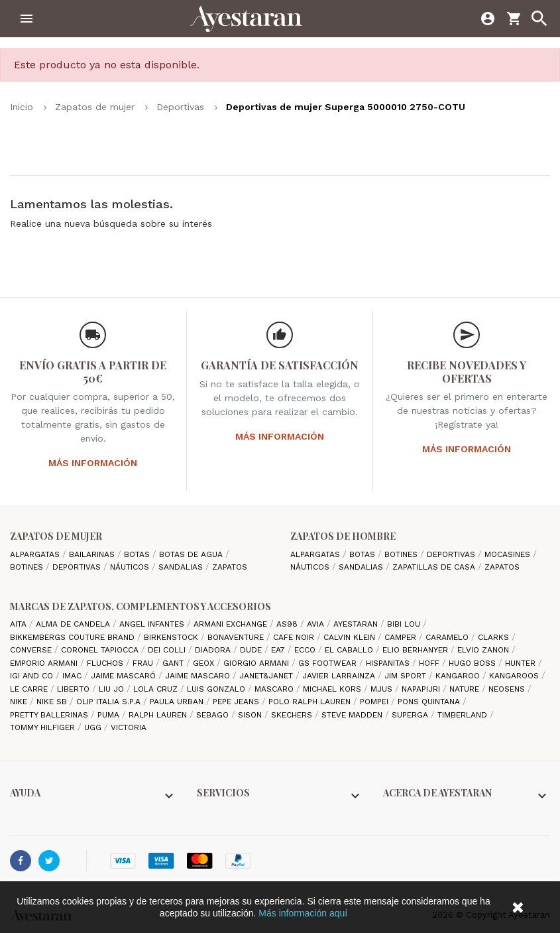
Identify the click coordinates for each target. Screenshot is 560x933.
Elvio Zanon (484, 650)
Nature (466, 689)
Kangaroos (515, 676)
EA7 (279, 650)
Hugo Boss (474, 663)
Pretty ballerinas (50, 715)
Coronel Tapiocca (101, 650)
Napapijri (422, 689)
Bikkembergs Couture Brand (74, 637)
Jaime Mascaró (125, 676)
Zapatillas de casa (435, 567)
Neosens (508, 689)
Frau (144, 663)
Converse (32, 650)
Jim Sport (407, 676)
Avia (317, 624)
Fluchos (106, 663)
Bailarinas (93, 554)
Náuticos (131, 567)
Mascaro (275, 689)
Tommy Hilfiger (44, 727)
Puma (110, 715)
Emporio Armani (45, 663)
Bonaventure (237, 637)
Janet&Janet (267, 676)
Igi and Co (33, 676)
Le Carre (30, 689)
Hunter (522, 663)
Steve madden (353, 715)
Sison (251, 715)
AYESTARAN (357, 624)
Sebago (214, 715)
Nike (20, 702)
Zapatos (230, 567)
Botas (138, 554)
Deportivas (78, 567)
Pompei (375, 702)
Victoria (129, 727)
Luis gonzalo (217, 689)
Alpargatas (36, 554)
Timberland (464, 715)
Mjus (383, 689)
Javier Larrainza (340, 676)
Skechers (293, 715)
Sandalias (182, 567)
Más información (93, 463)
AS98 (288, 624)
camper (402, 637)
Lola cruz (157, 689)
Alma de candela (74, 624)
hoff (430, 663)
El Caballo (350, 650)
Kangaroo (459, 676)
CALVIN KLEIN (351, 637)
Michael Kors (333, 689)
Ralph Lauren (159, 715)
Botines (28, 567)
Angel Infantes (153, 624)
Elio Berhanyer (417, 650)
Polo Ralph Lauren (311, 702)
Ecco (306, 650)
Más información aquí (303, 913)
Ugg (94, 727)
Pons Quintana (430, 702)
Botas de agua (192, 554)
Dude (252, 650)
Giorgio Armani (257, 663)
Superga (411, 715)
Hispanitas (389, 663)
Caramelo (448, 637)
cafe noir (295, 637)
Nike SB (53, 702)
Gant (174, 663)
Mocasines (509, 554)
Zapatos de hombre (343, 536)
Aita (20, 624)
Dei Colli (168, 650)
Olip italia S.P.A (110, 702)
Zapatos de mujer (56, 536)
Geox (205, 663)
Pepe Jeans (237, 702)
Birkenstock (172, 637)
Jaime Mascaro (199, 676)
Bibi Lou (405, 624)
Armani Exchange (232, 624)
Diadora (214, 650)
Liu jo (113, 689)
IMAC (73, 676)
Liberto (75, 689)
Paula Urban (178, 702)
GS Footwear (329, 663)
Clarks (495, 637)
